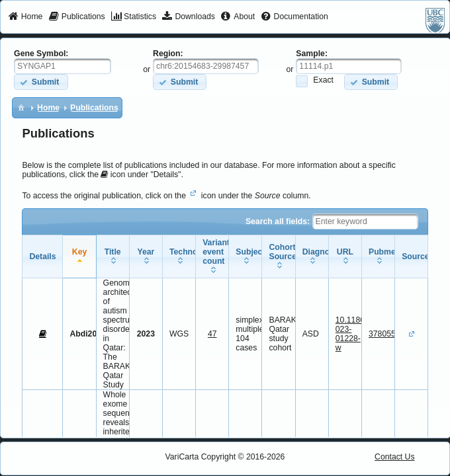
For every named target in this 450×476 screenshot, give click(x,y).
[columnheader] (79, 257)
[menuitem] (25, 17)
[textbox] (63, 66)
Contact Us (395, 457)
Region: (168, 54)
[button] (41, 82)
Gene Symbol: (41, 54)
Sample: (312, 54)
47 (212, 334)
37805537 (386, 334)
